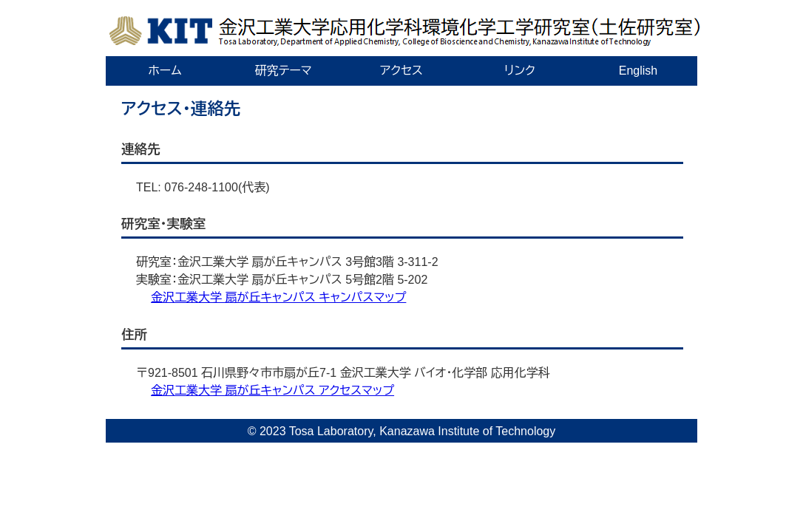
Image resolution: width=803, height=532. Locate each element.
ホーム (165, 71)
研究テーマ (283, 71)
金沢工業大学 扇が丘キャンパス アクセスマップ (272, 391)
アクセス (402, 71)
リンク (520, 71)
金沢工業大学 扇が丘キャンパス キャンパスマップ (278, 297)
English (638, 71)
